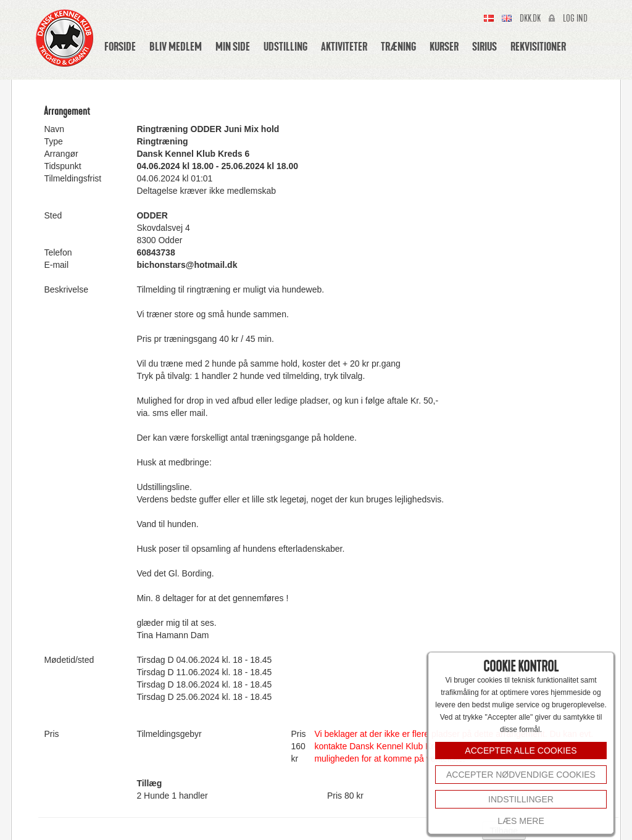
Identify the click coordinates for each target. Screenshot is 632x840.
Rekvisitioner (538, 46)
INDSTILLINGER (521, 799)
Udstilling (285, 46)
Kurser (444, 46)
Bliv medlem (176, 46)
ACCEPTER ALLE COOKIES (521, 751)
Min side (233, 46)
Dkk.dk (530, 19)
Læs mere (521, 821)
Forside (120, 46)
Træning (398, 46)
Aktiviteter (344, 46)
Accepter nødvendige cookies (521, 775)
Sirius (484, 46)
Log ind (575, 19)
